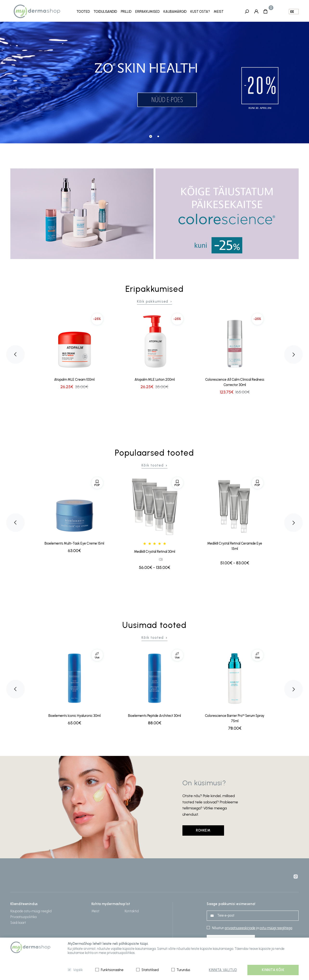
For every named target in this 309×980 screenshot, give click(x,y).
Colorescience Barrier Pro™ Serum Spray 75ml (235, 718)
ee (292, 12)
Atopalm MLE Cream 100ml (74, 379)
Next (293, 354)
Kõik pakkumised (153, 301)
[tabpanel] (154, 83)
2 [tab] (158, 136)
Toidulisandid (105, 12)
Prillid (126, 12)
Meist (219, 12)
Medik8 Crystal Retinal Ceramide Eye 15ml (235, 546)
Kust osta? (200, 12)
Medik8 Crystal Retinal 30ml (155, 552)
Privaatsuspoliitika (23, 917)
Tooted (83, 12)
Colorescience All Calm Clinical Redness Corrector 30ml (235, 382)
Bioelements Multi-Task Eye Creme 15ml (74, 543)
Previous (16, 354)
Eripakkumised (147, 12)
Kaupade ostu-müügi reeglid (31, 911)
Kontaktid (132, 911)
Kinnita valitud (223, 970)
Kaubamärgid (175, 12)
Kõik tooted (152, 465)
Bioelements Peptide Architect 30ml (154, 716)
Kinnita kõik (273, 970)
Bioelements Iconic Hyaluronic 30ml (74, 716)
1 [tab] (151, 136)
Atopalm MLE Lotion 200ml (155, 379)
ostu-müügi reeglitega (276, 928)
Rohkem (203, 830)
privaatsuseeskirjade (240, 928)
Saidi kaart (18, 923)
